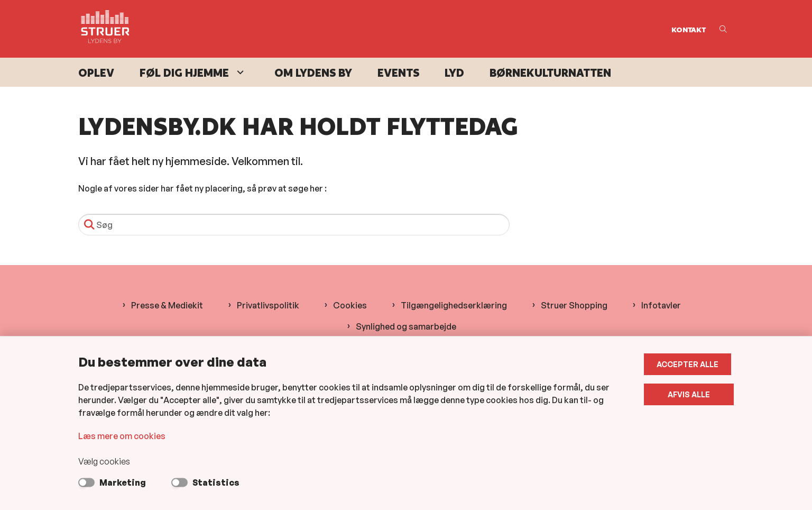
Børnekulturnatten (550, 73)
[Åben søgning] (723, 29)
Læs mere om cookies (122, 436)
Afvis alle (690, 394)
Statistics (216, 482)
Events (398, 73)
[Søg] (294, 225)
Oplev (96, 73)
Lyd (454, 73)
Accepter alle (690, 364)
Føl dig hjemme (184, 73)
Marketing (123, 482)
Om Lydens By (313, 73)
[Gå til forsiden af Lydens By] (372, 29)
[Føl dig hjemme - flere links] (239, 72)
